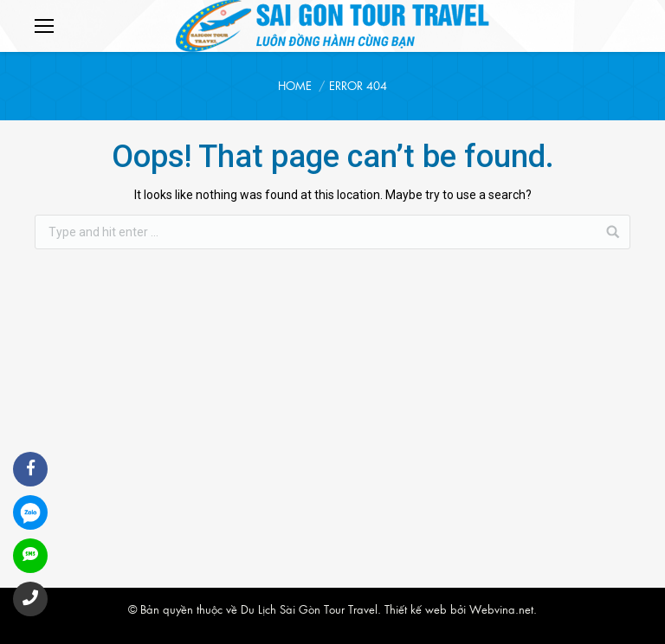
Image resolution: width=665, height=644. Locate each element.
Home (295, 85)
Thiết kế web (416, 609)
